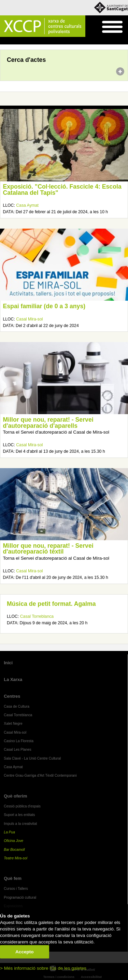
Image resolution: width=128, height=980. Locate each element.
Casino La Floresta (19, 741)
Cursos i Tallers (16, 889)
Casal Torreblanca (37, 616)
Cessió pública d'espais (22, 806)
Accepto (25, 952)
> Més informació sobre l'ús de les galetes (43, 968)
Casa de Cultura (17, 706)
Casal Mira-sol (29, 319)
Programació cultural (20, 897)
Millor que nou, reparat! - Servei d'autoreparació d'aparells (48, 423)
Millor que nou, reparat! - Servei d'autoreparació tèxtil (48, 549)
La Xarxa (13, 679)
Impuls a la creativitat (20, 824)
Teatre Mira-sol (16, 858)
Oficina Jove (13, 841)
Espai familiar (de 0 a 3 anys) (44, 306)
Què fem (13, 878)
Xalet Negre (13, 724)
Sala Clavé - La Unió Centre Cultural (32, 758)
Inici (4, 41)
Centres (12, 696)
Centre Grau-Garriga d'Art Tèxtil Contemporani (40, 775)
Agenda (18, 41)
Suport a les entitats (19, 815)
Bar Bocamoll (14, 850)
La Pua (9, 832)
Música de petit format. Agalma (51, 604)
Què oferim (15, 796)
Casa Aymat (27, 205)
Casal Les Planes (17, 750)
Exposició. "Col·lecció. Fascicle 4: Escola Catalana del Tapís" (62, 190)
